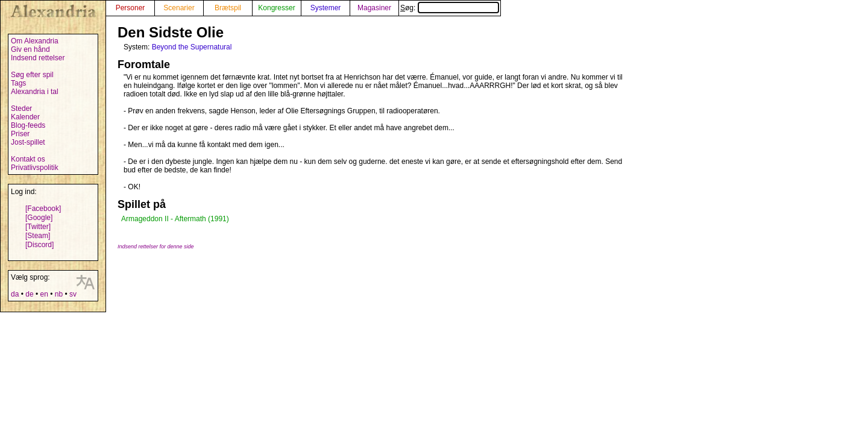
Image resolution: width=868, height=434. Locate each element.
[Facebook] (43, 209)
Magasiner (374, 8)
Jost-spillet (28, 142)
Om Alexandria (35, 41)
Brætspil (228, 8)
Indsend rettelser (38, 58)
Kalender (25, 117)
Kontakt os (28, 159)
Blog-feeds (28, 125)
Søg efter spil (32, 75)
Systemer (326, 8)
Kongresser (276, 8)
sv (73, 294)
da (15, 294)
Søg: (450, 8)
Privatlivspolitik (35, 168)
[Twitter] (38, 227)
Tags (18, 83)
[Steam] (38, 236)
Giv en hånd (30, 49)
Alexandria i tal (35, 92)
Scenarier (179, 8)
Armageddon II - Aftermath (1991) (175, 219)
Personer (131, 8)
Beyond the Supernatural (192, 47)
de (29, 294)
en (44, 294)
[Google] (39, 218)
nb (59, 294)
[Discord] (39, 245)
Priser (20, 134)
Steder (21, 108)
